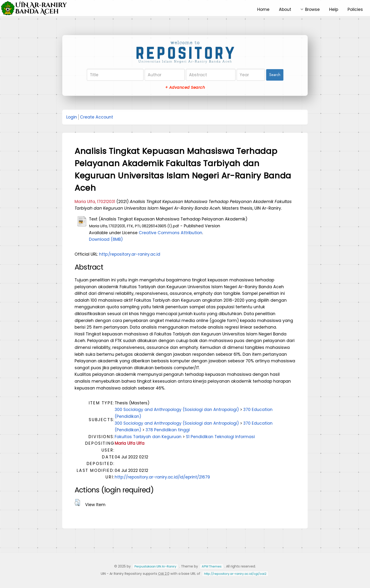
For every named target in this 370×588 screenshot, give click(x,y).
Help (334, 9)
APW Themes (212, 566)
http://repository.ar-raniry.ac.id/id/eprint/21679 (162, 477)
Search (275, 75)
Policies (355, 9)
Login (72, 117)
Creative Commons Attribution (170, 233)
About (285, 9)
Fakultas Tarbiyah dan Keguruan (148, 437)
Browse (312, 9)
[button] (77, 503)
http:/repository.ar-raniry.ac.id (130, 254)
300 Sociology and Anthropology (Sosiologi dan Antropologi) (177, 410)
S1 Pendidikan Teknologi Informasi (220, 437)
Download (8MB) (106, 239)
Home (263, 9)
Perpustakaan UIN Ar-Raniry (155, 566)
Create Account (97, 117)
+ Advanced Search (185, 87)
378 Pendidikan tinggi (168, 430)
